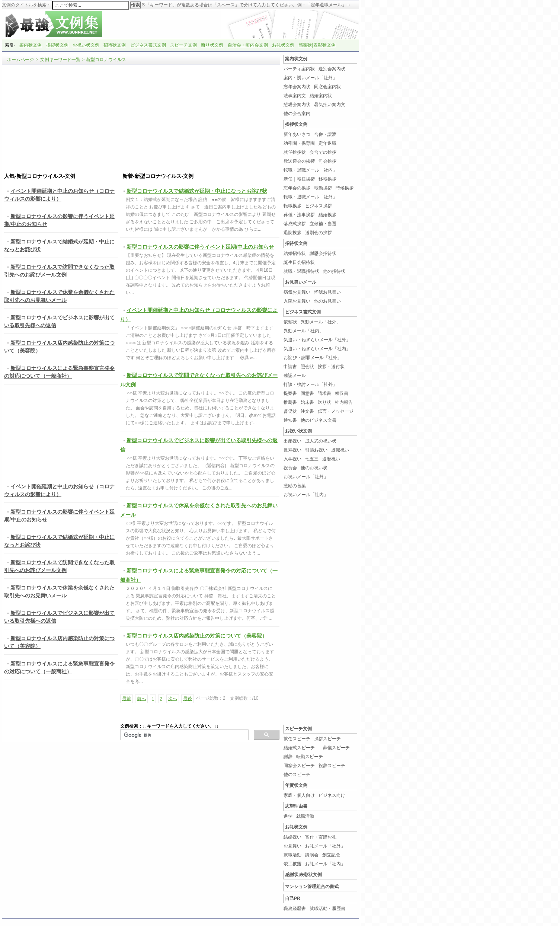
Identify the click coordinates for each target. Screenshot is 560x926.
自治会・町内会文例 (248, 45)
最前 (127, 699)
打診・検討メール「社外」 (310, 384)
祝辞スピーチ (332, 766)
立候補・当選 (323, 224)
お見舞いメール (301, 282)
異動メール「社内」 (304, 331)
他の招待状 (334, 271)
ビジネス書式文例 (148, 45)
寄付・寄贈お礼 (321, 837)
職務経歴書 (295, 909)
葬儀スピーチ (336, 748)
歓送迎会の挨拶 (299, 161)
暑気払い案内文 (330, 105)
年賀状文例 (296, 785)
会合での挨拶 (323, 152)
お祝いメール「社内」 (306, 495)
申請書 (290, 367)
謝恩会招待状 (323, 253)
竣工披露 (292, 864)
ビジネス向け (332, 795)
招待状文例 (115, 45)
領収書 (342, 393)
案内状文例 (31, 45)
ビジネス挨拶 (319, 206)
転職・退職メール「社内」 (310, 170)
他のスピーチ (297, 775)
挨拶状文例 (57, 45)
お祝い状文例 (86, 45)
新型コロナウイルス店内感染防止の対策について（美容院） (197, 636)
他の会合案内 (297, 114)
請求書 (324, 393)
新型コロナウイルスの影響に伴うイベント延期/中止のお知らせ (200, 247)
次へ (173, 699)
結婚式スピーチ (301, 748)
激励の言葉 (295, 486)
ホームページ (20, 60)
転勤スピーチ (310, 757)
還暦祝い (331, 459)
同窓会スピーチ (299, 766)
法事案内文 (295, 96)
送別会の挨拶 (319, 233)
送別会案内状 (332, 69)
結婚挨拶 (327, 215)
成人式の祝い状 (321, 441)
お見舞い (292, 846)
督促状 (290, 411)
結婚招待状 (295, 253)
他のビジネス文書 (319, 420)
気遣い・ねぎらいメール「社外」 (317, 340)
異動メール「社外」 (321, 322)
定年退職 (327, 143)
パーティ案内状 (299, 69)
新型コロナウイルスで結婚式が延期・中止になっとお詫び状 (197, 191)
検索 (135, 5)
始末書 (307, 402)
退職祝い (340, 450)
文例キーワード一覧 (60, 60)
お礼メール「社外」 (325, 846)
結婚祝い (292, 837)
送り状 (324, 402)
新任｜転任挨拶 (299, 179)
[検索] (184, 735)
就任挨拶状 (295, 152)
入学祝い (292, 459)
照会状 (307, 367)
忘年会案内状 (297, 87)
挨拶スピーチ (327, 739)
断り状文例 (212, 45)
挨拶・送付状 (331, 367)
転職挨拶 (292, 206)
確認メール (295, 376)
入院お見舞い (297, 301)
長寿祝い (292, 450)
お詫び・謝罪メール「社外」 (313, 358)
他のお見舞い (327, 301)
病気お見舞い (297, 292)
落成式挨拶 (295, 224)
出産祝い (292, 441)
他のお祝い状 (314, 468)
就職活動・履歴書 (327, 909)
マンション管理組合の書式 (312, 887)
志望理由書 (296, 806)
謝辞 (288, 757)
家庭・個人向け (299, 795)
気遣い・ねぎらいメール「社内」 (317, 349)
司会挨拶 (327, 161)
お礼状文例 (283, 45)
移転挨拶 (327, 179)
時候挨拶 (345, 188)
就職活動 (305, 816)
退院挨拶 (292, 233)
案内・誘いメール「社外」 (310, 78)
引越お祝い (316, 450)
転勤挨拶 (323, 188)
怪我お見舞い (327, 292)
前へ (141, 699)
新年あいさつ (297, 134)
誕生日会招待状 (299, 262)
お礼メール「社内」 (325, 864)
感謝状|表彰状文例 (317, 45)
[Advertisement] (141, 119)
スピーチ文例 (183, 45)
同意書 (307, 393)
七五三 (312, 459)
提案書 (290, 393)
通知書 (290, 420)
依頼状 (290, 322)
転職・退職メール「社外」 (310, 197)
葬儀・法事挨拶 (299, 215)
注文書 (307, 411)
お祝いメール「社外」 (306, 477)
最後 (188, 699)
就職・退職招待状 (301, 271)
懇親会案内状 (297, 105)
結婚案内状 (321, 96)
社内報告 (344, 402)
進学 (288, 816)
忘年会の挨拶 (297, 188)
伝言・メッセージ (336, 411)
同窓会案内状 (327, 87)
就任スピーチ (297, 739)
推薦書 (290, 402)
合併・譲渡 (325, 134)
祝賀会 (290, 468)
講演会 (312, 855)
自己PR (293, 898)
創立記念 (331, 855)
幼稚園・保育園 (299, 143)
